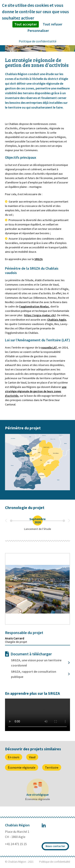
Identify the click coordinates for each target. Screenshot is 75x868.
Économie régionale (22, 767)
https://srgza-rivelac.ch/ (40, 315)
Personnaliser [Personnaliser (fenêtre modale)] (38, 31)
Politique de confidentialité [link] (38, 41)
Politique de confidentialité (55, 862)
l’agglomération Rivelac (34, 306)
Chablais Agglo (57, 320)
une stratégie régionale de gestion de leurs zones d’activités (36, 391)
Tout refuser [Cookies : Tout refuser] (52, 24)
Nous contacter (55, 846)
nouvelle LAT (49, 347)
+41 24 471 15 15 (16, 844)
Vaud (32, 757)
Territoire (52, 767)
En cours (14, 757)
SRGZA (38, 259)
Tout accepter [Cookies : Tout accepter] (26, 24)
